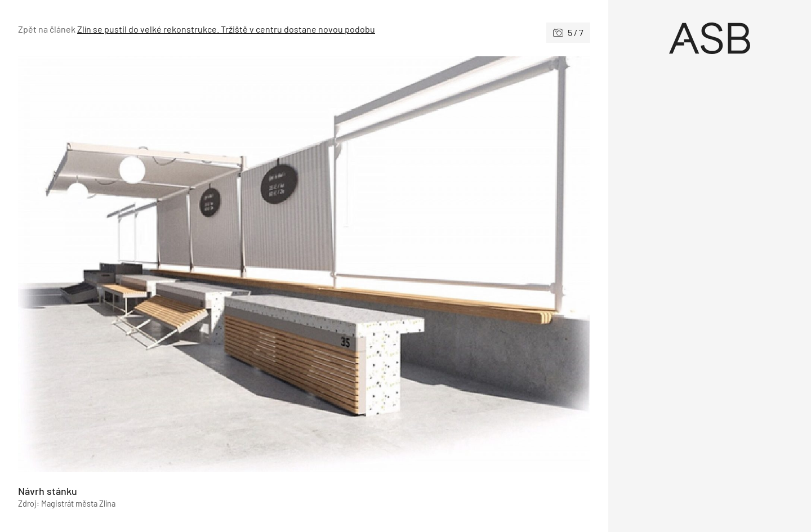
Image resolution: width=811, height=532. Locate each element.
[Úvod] (710, 38)
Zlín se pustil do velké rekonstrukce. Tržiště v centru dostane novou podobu (226, 29)
